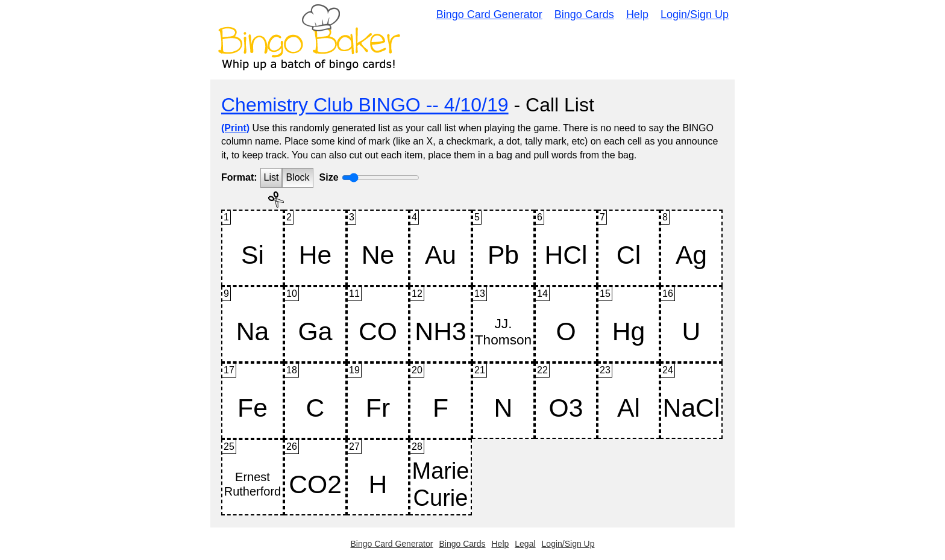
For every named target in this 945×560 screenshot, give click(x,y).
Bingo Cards (584, 14)
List (272, 177)
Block (297, 177)
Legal (525, 544)
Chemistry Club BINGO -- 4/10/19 (365, 105)
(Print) (235, 128)
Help (637, 14)
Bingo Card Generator (489, 14)
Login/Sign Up (695, 14)
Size (329, 177)
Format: (239, 177)
